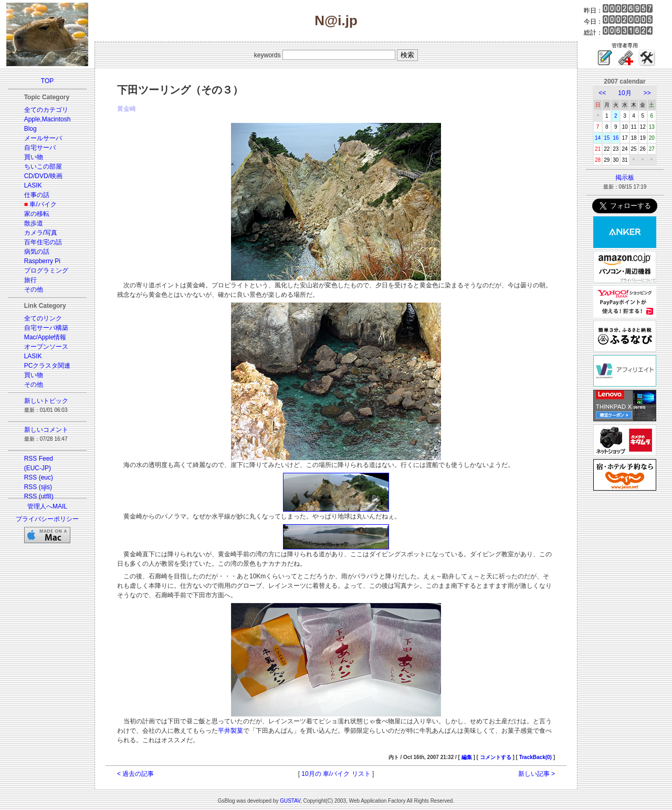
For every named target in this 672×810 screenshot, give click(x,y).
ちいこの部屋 (43, 167)
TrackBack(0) (535, 757)
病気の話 (37, 252)
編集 (467, 757)
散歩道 (34, 223)
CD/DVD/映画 (43, 176)
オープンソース (46, 347)
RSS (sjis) (38, 487)
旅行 (30, 280)
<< (602, 93)
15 (607, 138)
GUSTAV (290, 801)
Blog (30, 129)
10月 (624, 93)
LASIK (33, 185)
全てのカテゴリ (46, 110)
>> (647, 93)
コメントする (496, 757)
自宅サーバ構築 (46, 328)
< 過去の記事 (135, 774)
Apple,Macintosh (48, 119)
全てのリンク (43, 318)
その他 (34, 289)
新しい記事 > (537, 774)
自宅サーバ (40, 148)
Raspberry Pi (42, 261)
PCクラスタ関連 (48, 366)
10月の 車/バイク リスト (336, 774)
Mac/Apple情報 (45, 337)
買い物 (34, 157)
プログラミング (46, 271)
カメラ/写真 (41, 233)
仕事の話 (37, 195)
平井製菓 (230, 731)
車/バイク (43, 204)
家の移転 (37, 214)
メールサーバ (43, 138)
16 (616, 138)
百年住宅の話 (43, 242)
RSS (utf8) (39, 496)
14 (598, 138)
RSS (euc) (39, 477)
